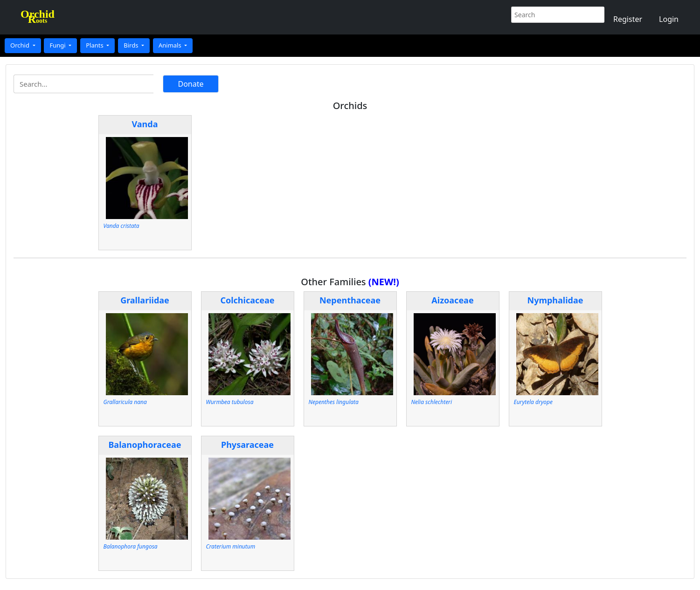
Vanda (145, 124)
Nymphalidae (555, 300)
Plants (95, 45)
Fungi (58, 45)
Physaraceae (247, 445)
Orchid (21, 45)
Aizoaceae (452, 300)
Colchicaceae (247, 300)
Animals (171, 45)
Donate (191, 84)
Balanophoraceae (145, 445)
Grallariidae (145, 300)
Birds (132, 45)
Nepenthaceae (350, 300)
